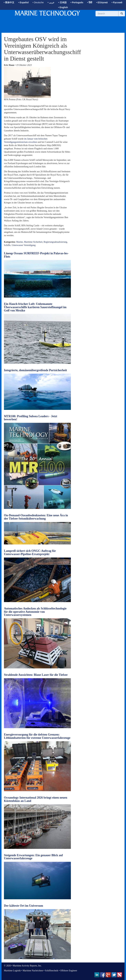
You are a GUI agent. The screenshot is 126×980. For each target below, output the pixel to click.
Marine (20, 242)
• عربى (51, 2)
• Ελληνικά (102, 2)
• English (63, 7)
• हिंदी (90, 2)
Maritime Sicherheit (33, 242)
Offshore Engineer (69, 971)
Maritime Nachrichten (33, 971)
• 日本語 (62, 2)
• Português (77, 2)
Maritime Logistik (12, 971)
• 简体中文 (9, 2)
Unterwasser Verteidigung (24, 245)
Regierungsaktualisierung (55, 242)
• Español (23, 2)
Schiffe (7, 245)
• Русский (117, 2)
